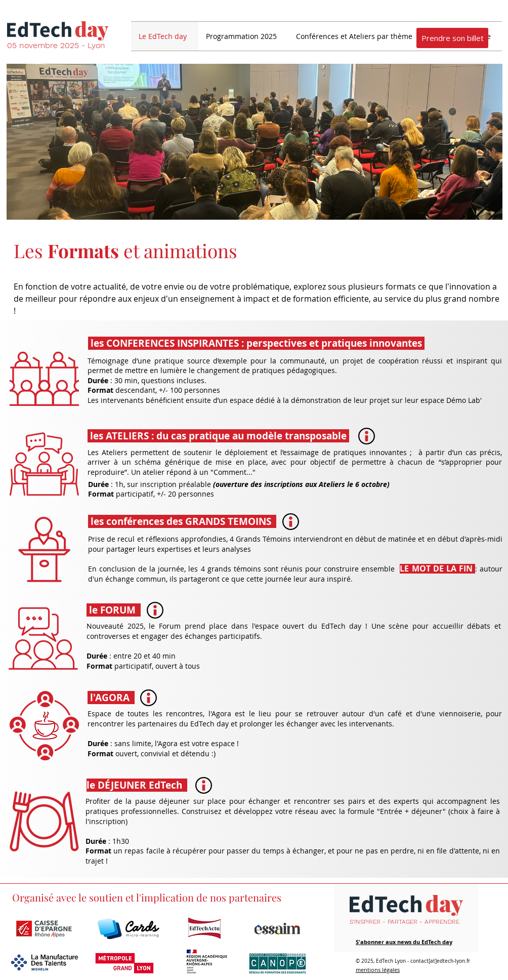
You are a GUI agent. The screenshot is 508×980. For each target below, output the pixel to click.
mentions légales (378, 970)
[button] (243, 36)
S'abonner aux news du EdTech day (404, 942)
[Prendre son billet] (452, 38)
